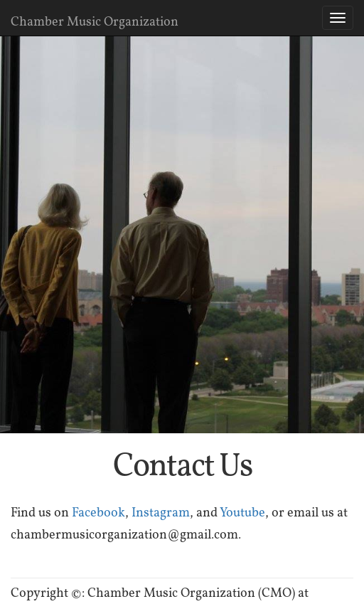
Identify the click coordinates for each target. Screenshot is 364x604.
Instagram (161, 512)
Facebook (98, 512)
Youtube (242, 512)
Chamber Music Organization (95, 21)
